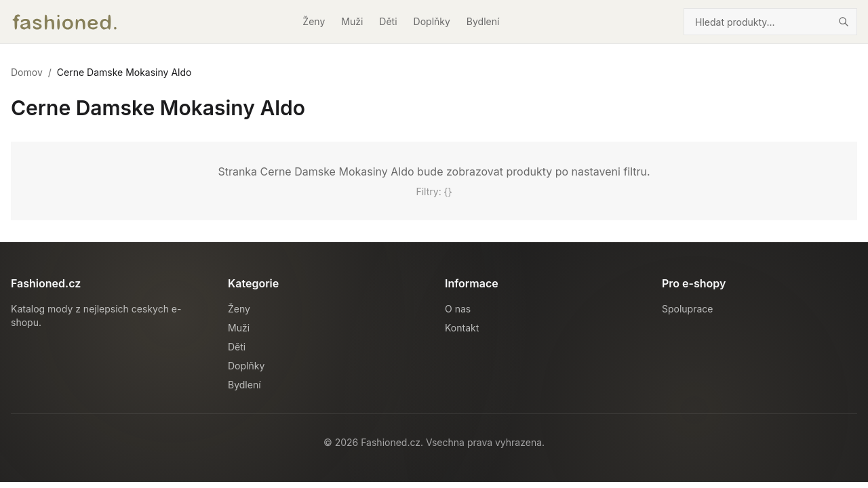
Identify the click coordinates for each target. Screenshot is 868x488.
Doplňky (432, 21)
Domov (27, 72)
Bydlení (483, 21)
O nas (458, 309)
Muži (352, 21)
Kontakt (462, 328)
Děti (388, 21)
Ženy (314, 21)
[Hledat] (844, 22)
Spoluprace (687, 309)
